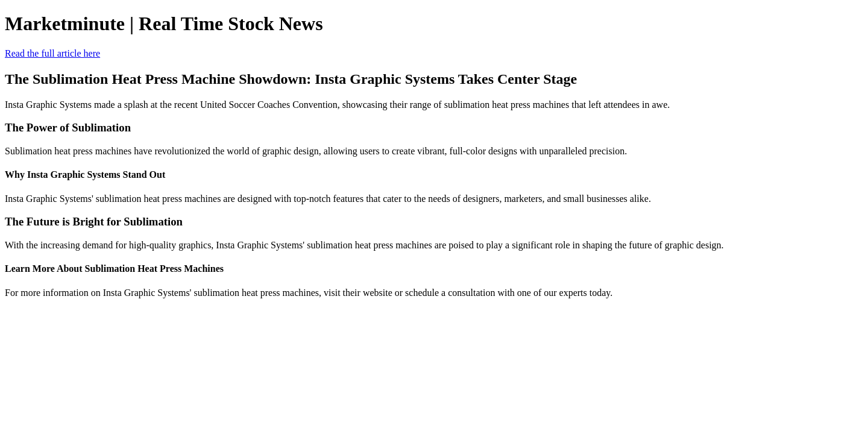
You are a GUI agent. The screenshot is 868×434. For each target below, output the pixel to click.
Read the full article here (52, 53)
